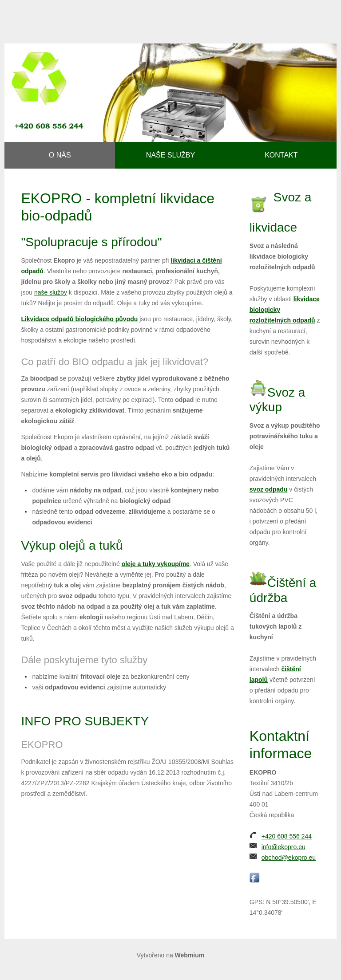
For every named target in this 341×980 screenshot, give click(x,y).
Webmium (190, 955)
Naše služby (170, 155)
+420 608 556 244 (287, 836)
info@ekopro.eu (284, 847)
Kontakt (281, 155)
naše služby (51, 292)
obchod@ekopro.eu (289, 858)
